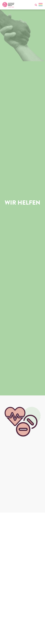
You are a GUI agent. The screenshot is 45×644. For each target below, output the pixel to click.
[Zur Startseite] (8, 5)
